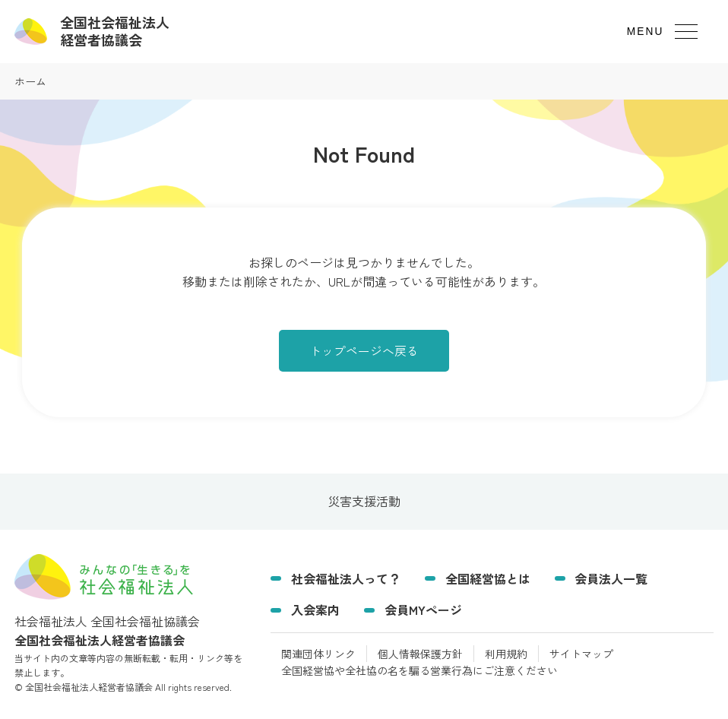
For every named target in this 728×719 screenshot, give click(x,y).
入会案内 (315, 610)
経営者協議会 (115, 31)
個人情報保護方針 (420, 654)
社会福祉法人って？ (346, 578)
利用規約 (506, 654)
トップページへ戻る (364, 350)
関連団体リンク (318, 654)
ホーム (30, 81)
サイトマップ (581, 654)
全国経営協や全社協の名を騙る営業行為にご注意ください (419, 670)
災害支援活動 (364, 501)
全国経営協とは (488, 578)
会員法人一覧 (611, 578)
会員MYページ (423, 610)
